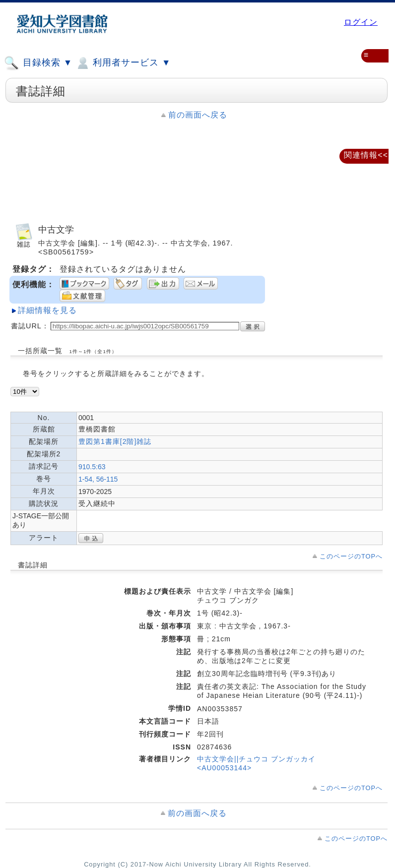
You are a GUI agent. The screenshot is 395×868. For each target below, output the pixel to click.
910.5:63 (92, 467)
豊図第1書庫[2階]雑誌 (115, 441)
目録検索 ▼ (38, 63)
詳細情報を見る (47, 310)
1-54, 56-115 (98, 479)
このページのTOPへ (351, 556)
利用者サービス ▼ (123, 63)
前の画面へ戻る (198, 115)
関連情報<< (366, 155)
